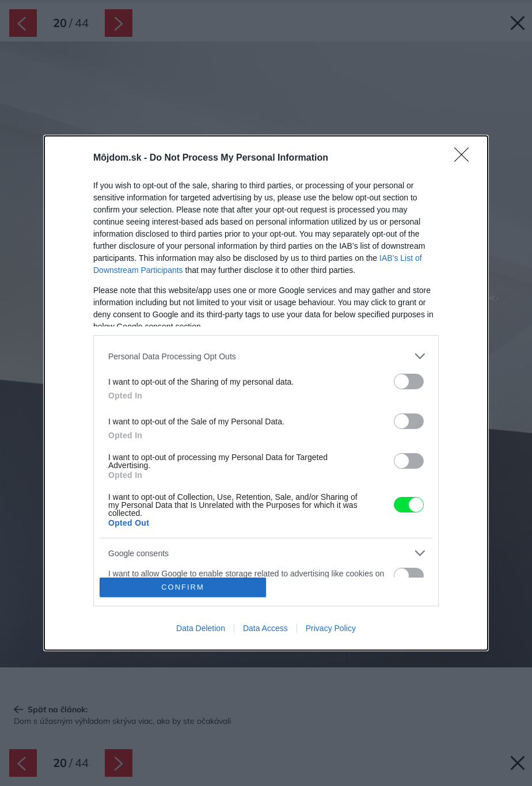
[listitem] (266, 356)
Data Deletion (201, 628)
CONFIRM (183, 587)
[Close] (465, 158)
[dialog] (266, 393)
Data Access (265, 628)
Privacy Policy (331, 628)
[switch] (409, 381)
